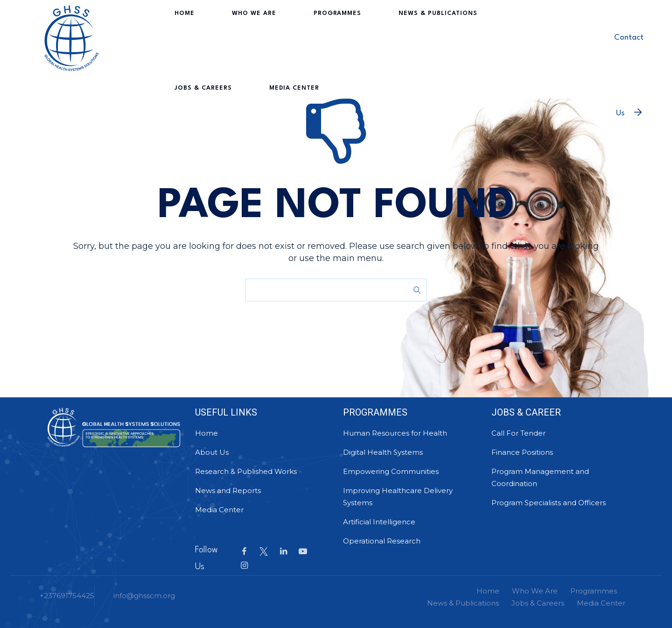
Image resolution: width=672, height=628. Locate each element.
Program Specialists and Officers (549, 503)
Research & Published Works (246, 471)
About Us (212, 452)
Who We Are (233, 37)
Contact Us (629, 54)
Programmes (300, 37)
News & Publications (383, 37)
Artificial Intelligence (379, 522)
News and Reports (228, 490)
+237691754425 (67, 596)
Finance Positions (522, 452)
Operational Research (382, 541)
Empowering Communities (391, 471)
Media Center (195, 112)
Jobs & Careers (472, 37)
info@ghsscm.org (144, 596)
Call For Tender (518, 433)
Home (180, 37)
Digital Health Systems (383, 452)
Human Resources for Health (395, 433)
